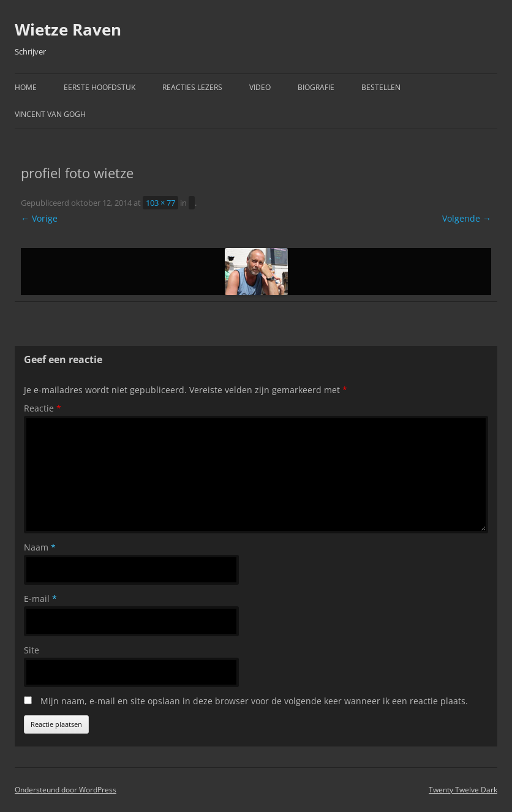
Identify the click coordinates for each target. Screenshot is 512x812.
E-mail (40, 599)
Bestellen (381, 87)
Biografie (316, 87)
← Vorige (39, 218)
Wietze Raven (68, 29)
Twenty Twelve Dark (463, 790)
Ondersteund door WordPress (66, 790)
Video (260, 87)
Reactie (43, 408)
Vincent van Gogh (50, 114)
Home (26, 87)
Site (32, 650)
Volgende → (467, 218)
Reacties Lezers (192, 87)
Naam (40, 547)
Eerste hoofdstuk (100, 87)
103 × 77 (160, 203)
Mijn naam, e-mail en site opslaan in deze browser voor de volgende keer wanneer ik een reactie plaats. (254, 701)
